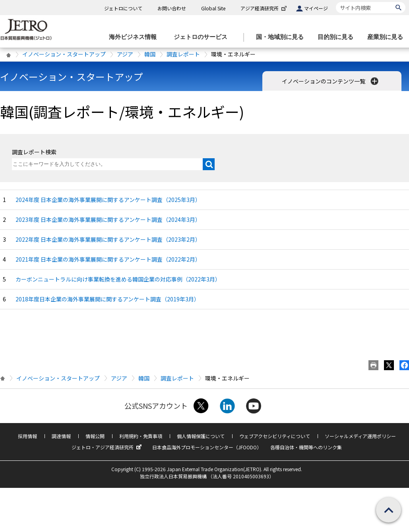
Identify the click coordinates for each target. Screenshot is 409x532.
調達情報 (61, 436)
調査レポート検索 (34, 152)
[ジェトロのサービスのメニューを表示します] (203, 37)
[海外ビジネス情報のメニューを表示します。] (135, 37)
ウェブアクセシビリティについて (275, 436)
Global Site (213, 8)
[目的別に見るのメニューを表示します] (338, 37)
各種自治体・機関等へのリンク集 (306, 447)
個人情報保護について (201, 436)
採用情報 (27, 436)
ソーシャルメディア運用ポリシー (360, 436)
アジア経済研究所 (264, 8)
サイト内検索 (336, 2)
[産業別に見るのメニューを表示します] (388, 37)
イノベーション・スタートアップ (64, 54)
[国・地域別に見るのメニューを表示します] (282, 37)
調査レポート (183, 54)
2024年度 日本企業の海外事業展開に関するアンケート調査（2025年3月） (108, 200)
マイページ (316, 8)
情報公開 (95, 436)
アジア (125, 54)
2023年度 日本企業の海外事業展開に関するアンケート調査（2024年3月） (108, 219)
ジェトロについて (123, 8)
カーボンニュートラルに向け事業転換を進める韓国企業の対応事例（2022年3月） (118, 279)
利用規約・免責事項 (141, 436)
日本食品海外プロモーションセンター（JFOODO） (207, 447)
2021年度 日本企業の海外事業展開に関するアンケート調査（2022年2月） (108, 259)
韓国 (150, 54)
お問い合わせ (172, 8)
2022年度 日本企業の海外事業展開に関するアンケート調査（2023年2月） (108, 239)
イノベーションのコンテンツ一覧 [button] (331, 81)
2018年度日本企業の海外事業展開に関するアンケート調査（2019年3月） (108, 299)
